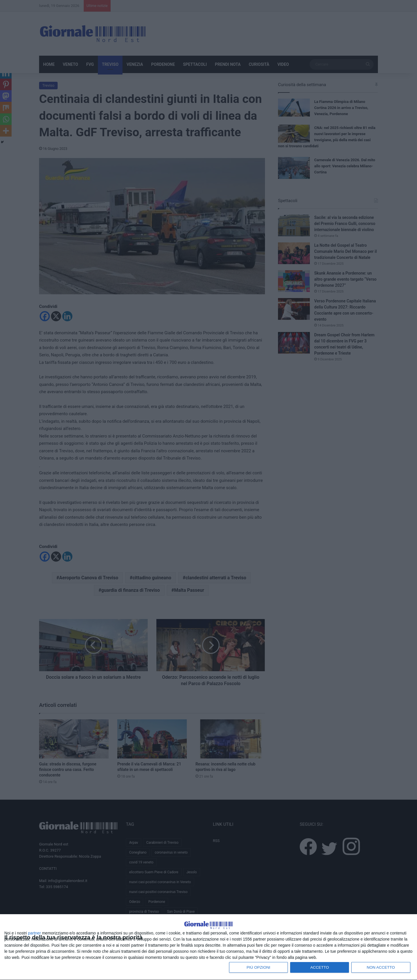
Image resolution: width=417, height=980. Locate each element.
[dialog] (209, 940)
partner (34, 932)
